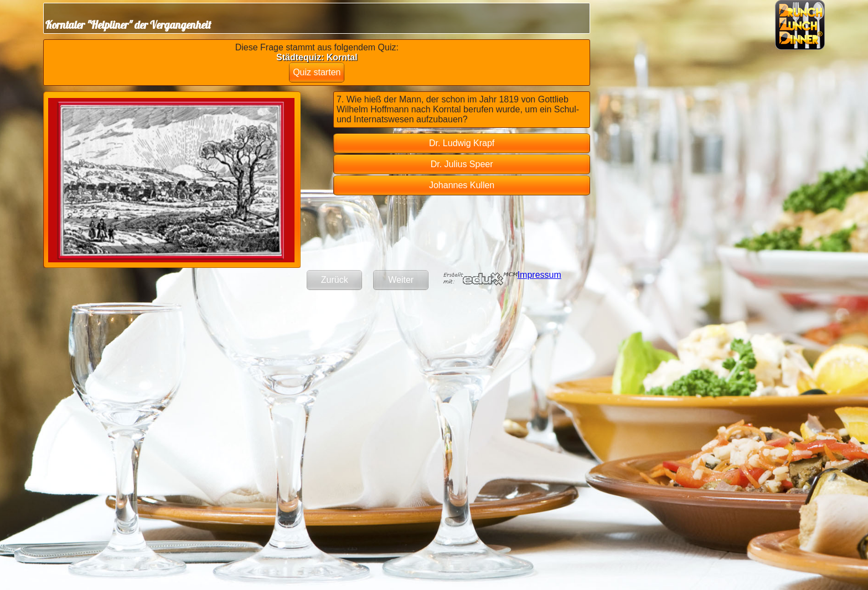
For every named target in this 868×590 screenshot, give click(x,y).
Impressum (539, 275)
